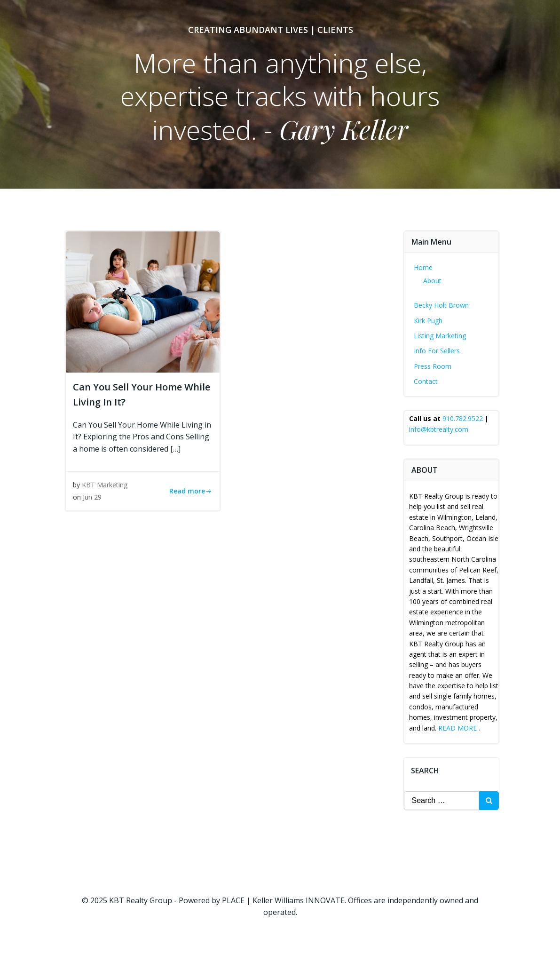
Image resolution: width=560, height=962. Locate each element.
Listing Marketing (440, 336)
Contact (426, 381)
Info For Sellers (437, 351)
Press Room (433, 366)
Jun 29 (92, 497)
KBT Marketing (105, 485)
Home (423, 267)
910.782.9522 (463, 418)
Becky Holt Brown (441, 305)
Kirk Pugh (428, 321)
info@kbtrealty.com (439, 429)
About (432, 281)
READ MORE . (459, 728)
